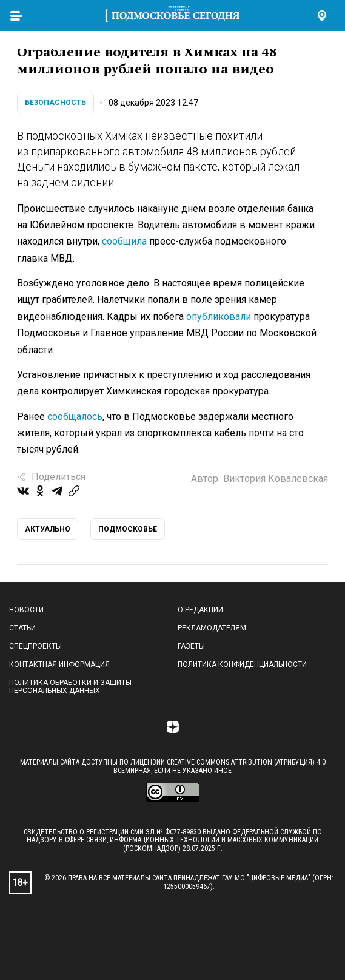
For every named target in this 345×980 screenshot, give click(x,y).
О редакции (200, 610)
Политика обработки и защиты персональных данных (70, 687)
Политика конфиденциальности (242, 664)
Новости (26, 610)
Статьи (22, 628)
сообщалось (75, 417)
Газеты (191, 646)
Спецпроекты (35, 646)
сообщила (124, 241)
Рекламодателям (212, 628)
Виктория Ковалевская (276, 478)
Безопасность (55, 103)
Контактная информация (59, 664)
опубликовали (219, 316)
